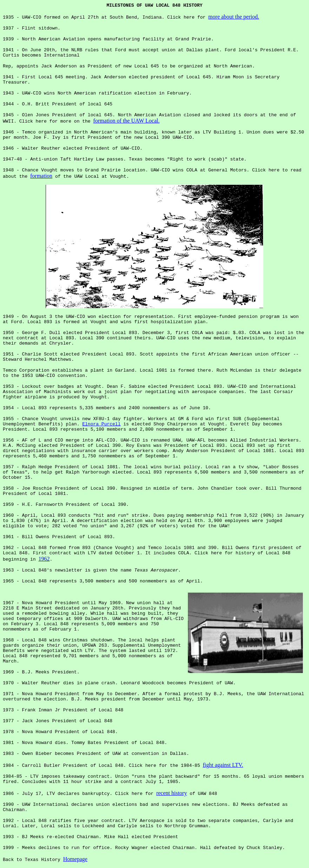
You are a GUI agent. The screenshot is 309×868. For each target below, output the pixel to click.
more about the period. (234, 17)
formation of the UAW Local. (126, 121)
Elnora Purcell (101, 424)
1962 (44, 559)
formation (41, 176)
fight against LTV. (223, 765)
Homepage (75, 859)
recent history (172, 793)
